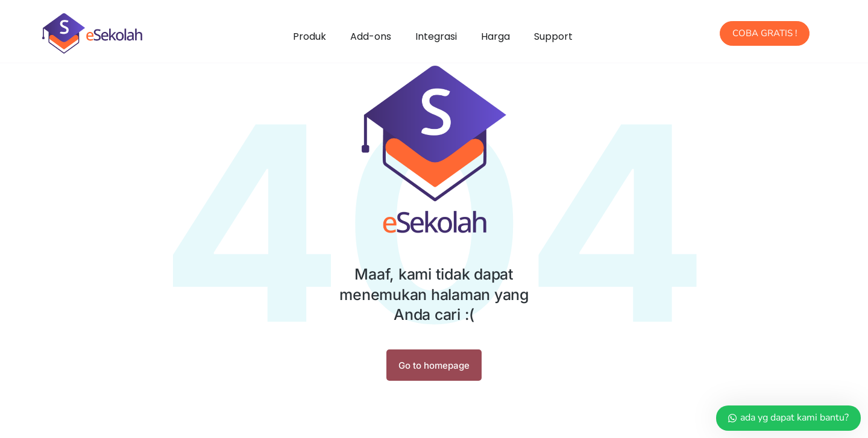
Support (553, 36)
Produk (310, 36)
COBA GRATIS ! (765, 33)
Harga (495, 36)
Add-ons (371, 36)
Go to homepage (434, 365)
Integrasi (436, 36)
